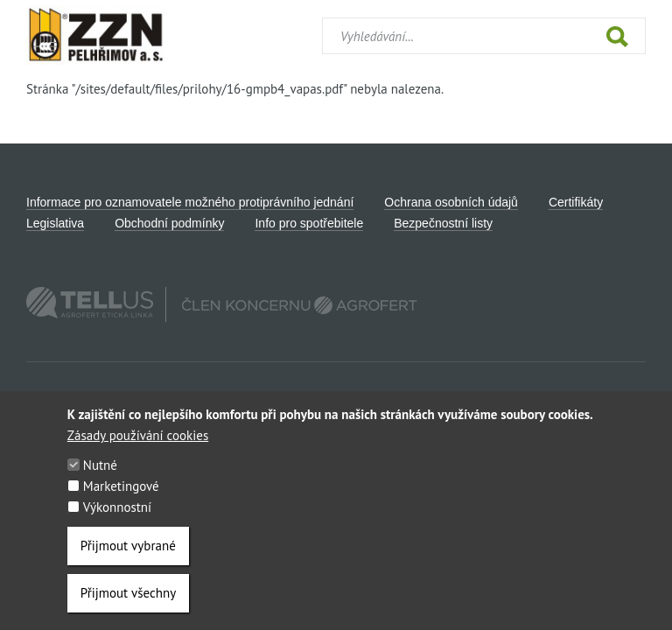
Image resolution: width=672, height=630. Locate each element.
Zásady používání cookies (138, 441)
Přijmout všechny (128, 599)
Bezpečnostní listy (443, 223)
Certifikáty (576, 202)
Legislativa (55, 223)
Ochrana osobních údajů (451, 202)
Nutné (100, 471)
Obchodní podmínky (169, 223)
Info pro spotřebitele (309, 223)
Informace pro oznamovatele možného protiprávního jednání (190, 202)
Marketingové (121, 492)
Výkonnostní (117, 513)
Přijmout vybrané (128, 552)
